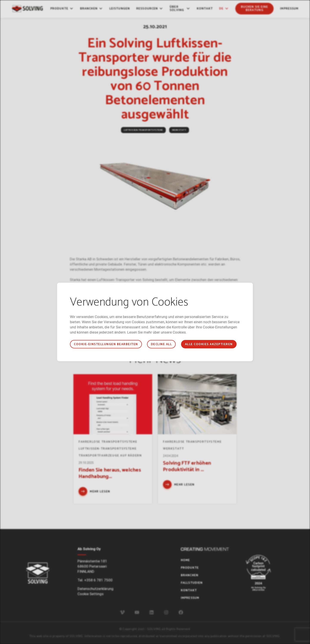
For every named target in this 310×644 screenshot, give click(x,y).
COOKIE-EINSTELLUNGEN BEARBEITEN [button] (106, 344)
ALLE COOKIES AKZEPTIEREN (209, 344)
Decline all (161, 344)
